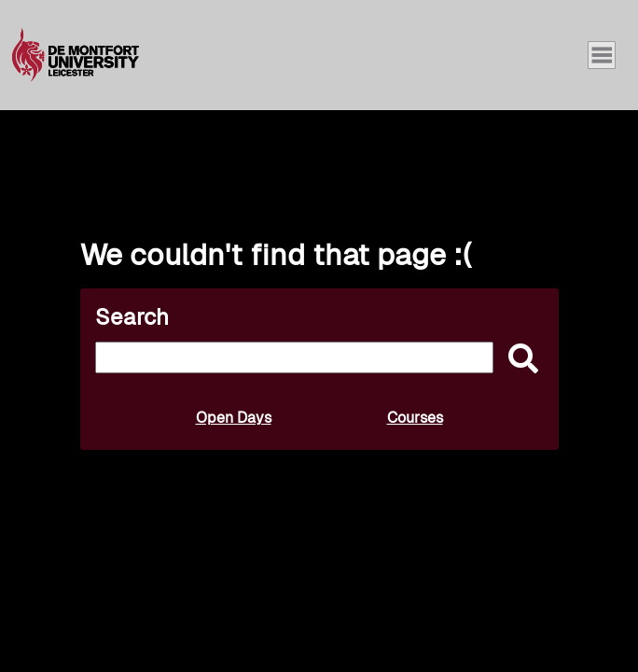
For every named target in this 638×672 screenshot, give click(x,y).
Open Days (234, 418)
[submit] (519, 360)
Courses (415, 418)
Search (132, 317)
